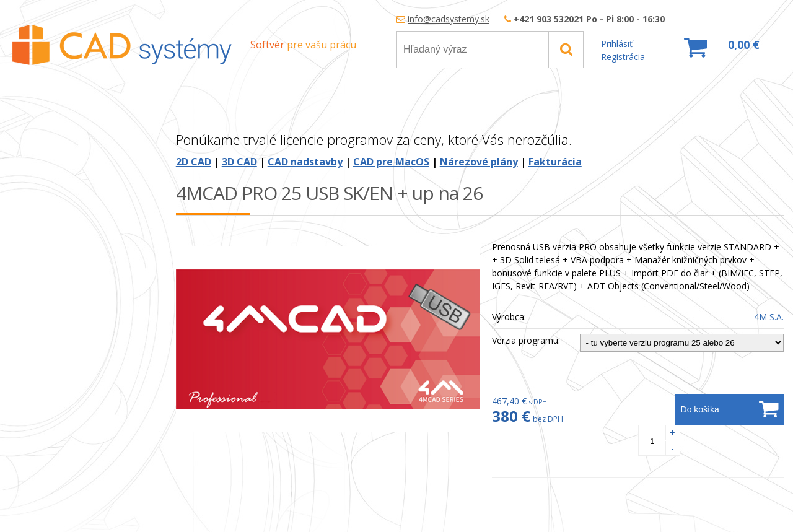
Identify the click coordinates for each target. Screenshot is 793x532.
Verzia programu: (526, 340)
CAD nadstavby (305, 162)
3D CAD (239, 162)
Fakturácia (555, 162)
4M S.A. (769, 317)
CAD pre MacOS (391, 162)
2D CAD (194, 162)
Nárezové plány (479, 162)
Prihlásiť (617, 44)
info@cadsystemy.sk (449, 19)
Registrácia (623, 57)
